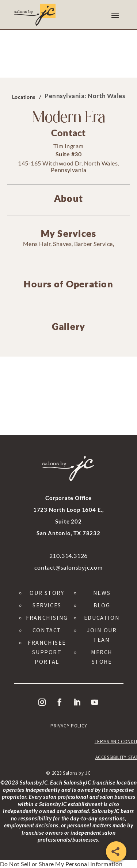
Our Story (47, 593)
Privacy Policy (69, 726)
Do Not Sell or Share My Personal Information (61, 864)
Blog (102, 605)
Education (102, 618)
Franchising (47, 618)
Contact (47, 630)
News (102, 593)
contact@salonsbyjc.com (68, 567)
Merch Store (102, 657)
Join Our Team (102, 635)
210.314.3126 (69, 556)
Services (47, 605)
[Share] (116, 852)
